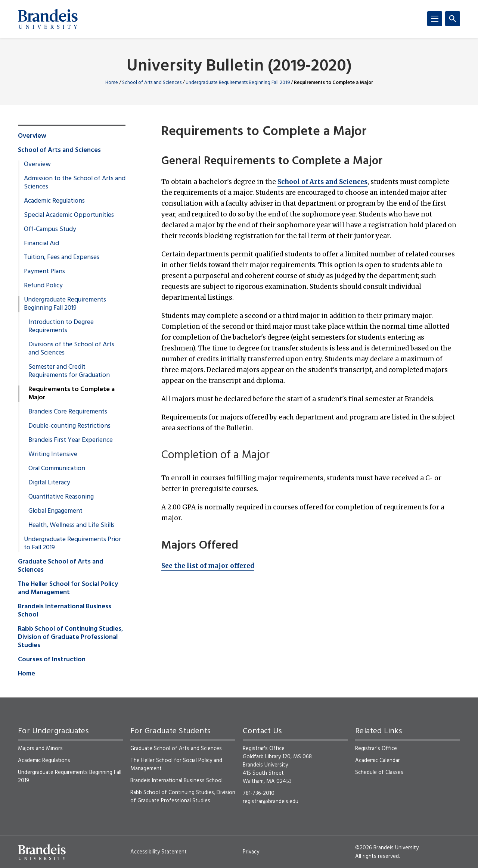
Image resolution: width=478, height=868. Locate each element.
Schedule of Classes (379, 772)
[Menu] (435, 19)
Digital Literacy (49, 483)
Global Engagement (55, 511)
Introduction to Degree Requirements (61, 327)
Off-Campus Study (50, 230)
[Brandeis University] (48, 19)
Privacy (251, 852)
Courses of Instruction (52, 660)
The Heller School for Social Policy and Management (68, 588)
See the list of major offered (208, 566)
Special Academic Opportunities (69, 215)
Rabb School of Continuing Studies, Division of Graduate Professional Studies (71, 637)
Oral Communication (57, 469)
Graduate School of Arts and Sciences (61, 566)
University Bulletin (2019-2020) (239, 67)
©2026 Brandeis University (387, 848)
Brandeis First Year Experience (71, 440)
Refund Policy (43, 286)
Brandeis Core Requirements (68, 412)
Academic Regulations (54, 201)
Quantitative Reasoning (61, 497)
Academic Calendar (378, 761)
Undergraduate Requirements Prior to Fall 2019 (72, 544)
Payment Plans (44, 272)
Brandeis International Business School (65, 611)
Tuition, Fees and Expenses (62, 257)
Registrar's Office (376, 749)
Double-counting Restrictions (69, 426)
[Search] (453, 19)
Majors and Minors (40, 749)
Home (112, 83)
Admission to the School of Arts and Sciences (75, 183)
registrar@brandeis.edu (271, 802)
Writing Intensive (53, 455)
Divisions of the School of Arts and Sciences (71, 349)
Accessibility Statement (159, 852)
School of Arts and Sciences (152, 83)
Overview (32, 136)
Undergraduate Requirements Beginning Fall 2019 (238, 83)
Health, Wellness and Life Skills (72, 525)
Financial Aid (41, 244)
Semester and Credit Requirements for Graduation (69, 371)
